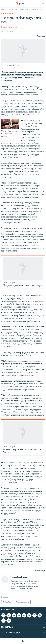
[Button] (40, 36)
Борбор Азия (7, 14)
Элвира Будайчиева (9, 27)
